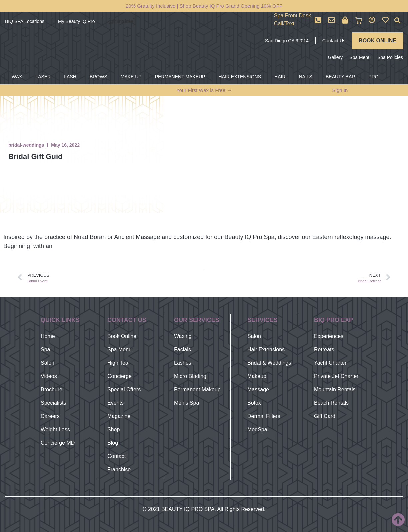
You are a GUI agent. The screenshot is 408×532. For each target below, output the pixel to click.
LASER (43, 77)
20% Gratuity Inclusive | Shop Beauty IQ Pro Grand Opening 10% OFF (204, 6)
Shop (113, 429)
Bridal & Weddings (269, 363)
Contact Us (334, 41)
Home (48, 336)
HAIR (280, 77)
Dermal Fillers (264, 416)
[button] (397, 20)
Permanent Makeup (197, 389)
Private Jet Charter (336, 376)
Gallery (335, 57)
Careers (50, 416)
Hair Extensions (266, 349)
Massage (258, 389)
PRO (373, 77)
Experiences (329, 336)
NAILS (306, 77)
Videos (49, 376)
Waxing (183, 336)
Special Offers (124, 389)
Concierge (119, 376)
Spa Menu (360, 57)
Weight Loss (55, 429)
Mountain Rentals (335, 389)
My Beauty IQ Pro (76, 21)
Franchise (119, 469)
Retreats (324, 349)
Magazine (119, 416)
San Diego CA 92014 (287, 41)
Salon (47, 363)
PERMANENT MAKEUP (180, 77)
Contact (116, 456)
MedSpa (257, 429)
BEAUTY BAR (340, 77)
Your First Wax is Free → (204, 90)
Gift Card (325, 416)
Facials (182, 349)
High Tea (118, 363)
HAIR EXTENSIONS (240, 77)
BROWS (98, 77)
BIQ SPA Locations (25, 21)
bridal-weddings (26, 145)
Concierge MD (58, 443)
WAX (17, 77)
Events (115, 403)
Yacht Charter (330, 363)
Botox (254, 403)
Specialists (53, 403)
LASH (70, 77)
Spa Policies (390, 57)
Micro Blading (190, 376)
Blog (113, 443)
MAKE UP (131, 77)
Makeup (257, 376)
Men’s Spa (186, 403)
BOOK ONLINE (377, 40)
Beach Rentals (331, 403)
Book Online (122, 336)
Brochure (51, 389)
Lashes (183, 363)
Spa (45, 349)
